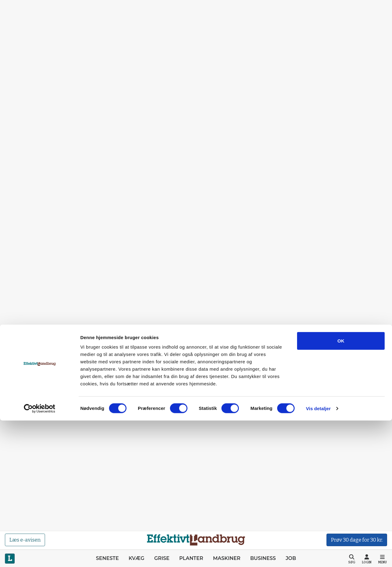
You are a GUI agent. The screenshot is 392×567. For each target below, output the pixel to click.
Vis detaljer (318, 555)
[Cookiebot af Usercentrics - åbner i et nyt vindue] (40, 555)
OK (341, 487)
